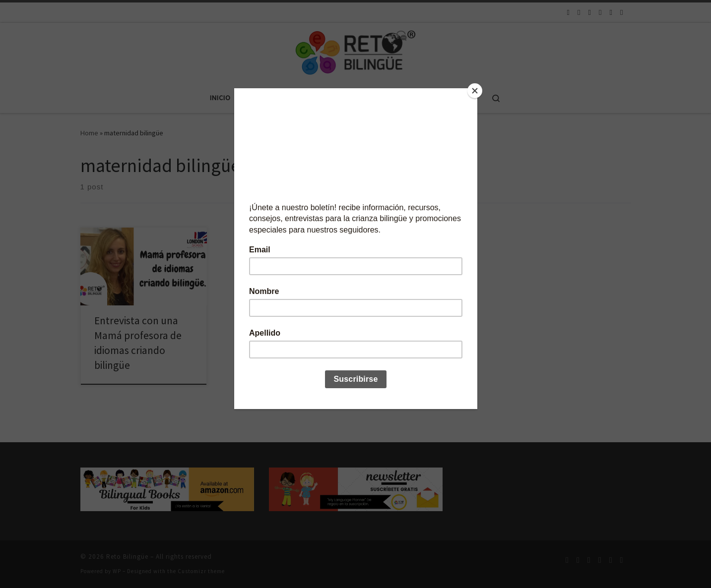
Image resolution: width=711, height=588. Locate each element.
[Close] (475, 91)
